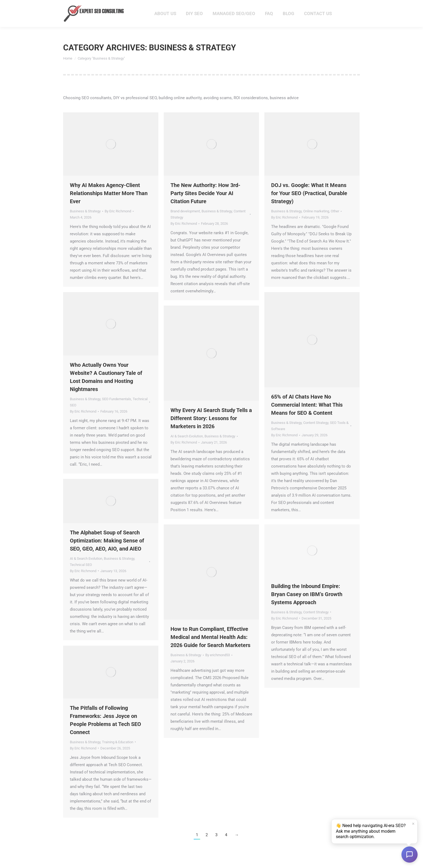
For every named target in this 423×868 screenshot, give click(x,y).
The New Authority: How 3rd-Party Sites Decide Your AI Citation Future (205, 203)
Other (335, 221)
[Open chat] (410, 855)
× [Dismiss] (413, 824)
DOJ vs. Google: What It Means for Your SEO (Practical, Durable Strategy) (309, 203)
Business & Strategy (85, 221)
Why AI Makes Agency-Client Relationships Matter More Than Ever (109, 203)
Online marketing (316, 221)
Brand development (185, 221)
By (118, 221)
